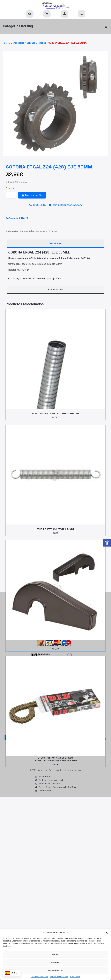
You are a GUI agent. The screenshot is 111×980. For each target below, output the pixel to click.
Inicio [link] (6, 43)
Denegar (55, 962)
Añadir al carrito (32, 195)
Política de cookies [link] (40, 977)
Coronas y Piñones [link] (36, 43)
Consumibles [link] (18, 43)
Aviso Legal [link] (75, 977)
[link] (107, 543)
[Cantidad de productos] (11, 195)
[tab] (55, 244)
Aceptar (55, 954)
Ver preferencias (55, 970)
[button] (107, 933)
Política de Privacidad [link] (59, 977)
